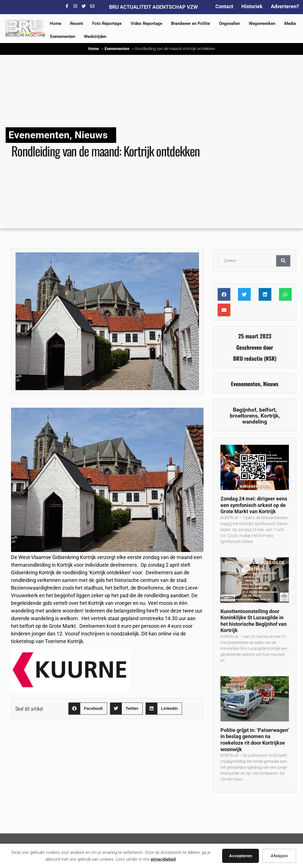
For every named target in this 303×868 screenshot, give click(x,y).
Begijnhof (245, 410)
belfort (267, 410)
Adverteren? (285, 6)
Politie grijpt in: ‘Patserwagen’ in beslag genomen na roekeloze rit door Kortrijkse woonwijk (255, 740)
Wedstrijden (95, 36)
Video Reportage (146, 23)
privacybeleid (163, 859)
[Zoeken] (283, 261)
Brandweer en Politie (191, 23)
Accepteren (241, 856)
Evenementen (63, 36)
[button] (88, 709)
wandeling (255, 422)
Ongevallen (230, 23)
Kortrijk (270, 416)
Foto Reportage (107, 23)
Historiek (252, 6)
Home (56, 23)
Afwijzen (279, 856)
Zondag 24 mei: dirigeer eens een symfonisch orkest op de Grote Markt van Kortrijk (254, 505)
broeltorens (244, 416)
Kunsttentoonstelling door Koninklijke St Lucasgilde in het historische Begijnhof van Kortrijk (254, 621)
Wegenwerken (262, 23)
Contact (224, 6)
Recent (77, 23)
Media (290, 23)
